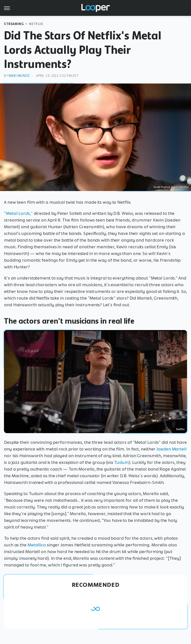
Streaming (14, 24)
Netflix (36, 24)
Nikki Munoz (19, 76)
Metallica (37, 545)
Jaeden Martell (171, 449)
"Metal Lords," (18, 213)
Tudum (121, 462)
